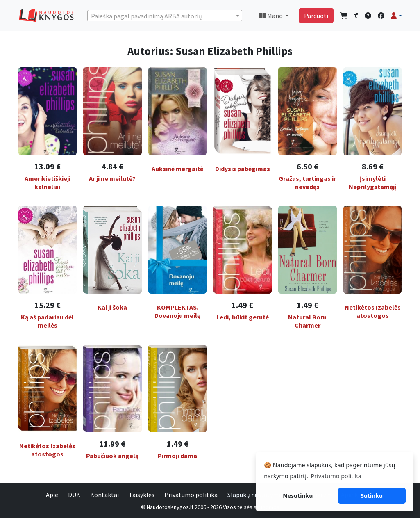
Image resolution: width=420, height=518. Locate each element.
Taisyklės (142, 495)
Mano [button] (271, 16)
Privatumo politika (191, 495)
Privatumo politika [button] (336, 476)
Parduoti (316, 16)
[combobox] (165, 16)
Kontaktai (104, 495)
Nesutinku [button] (298, 496)
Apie (52, 495)
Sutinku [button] (372, 496)
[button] (396, 16)
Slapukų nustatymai (255, 495)
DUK (74, 495)
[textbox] (165, 16)
